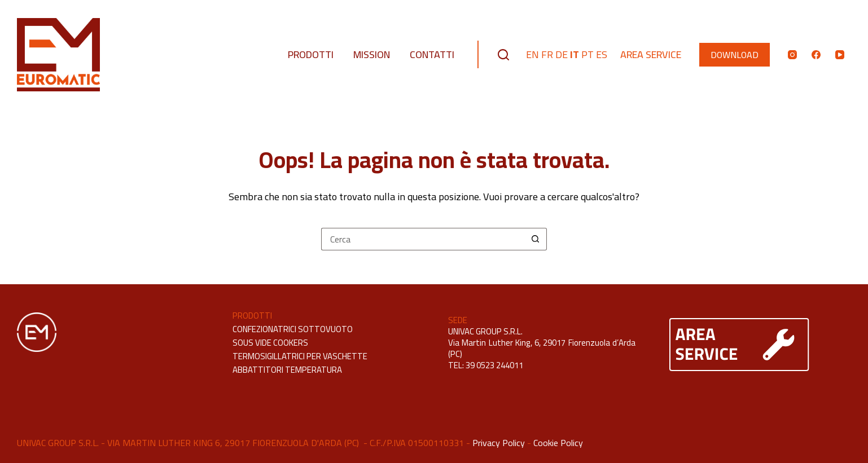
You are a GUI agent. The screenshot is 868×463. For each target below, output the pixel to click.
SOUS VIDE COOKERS (270, 343)
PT (588, 54)
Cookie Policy (558, 443)
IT (575, 54)
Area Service (651, 54)
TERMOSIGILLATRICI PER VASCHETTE (300, 356)
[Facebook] (816, 55)
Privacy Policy (499, 443)
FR (547, 54)
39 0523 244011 (494, 365)
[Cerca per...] (423, 239)
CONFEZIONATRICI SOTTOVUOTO (293, 329)
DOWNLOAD (735, 55)
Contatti (432, 54)
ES (602, 54)
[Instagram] (792, 55)
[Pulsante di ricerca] (536, 239)
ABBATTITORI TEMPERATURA (287, 370)
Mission (372, 54)
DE (562, 54)
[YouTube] (840, 55)
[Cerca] (503, 55)
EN (532, 54)
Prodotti (311, 54)
